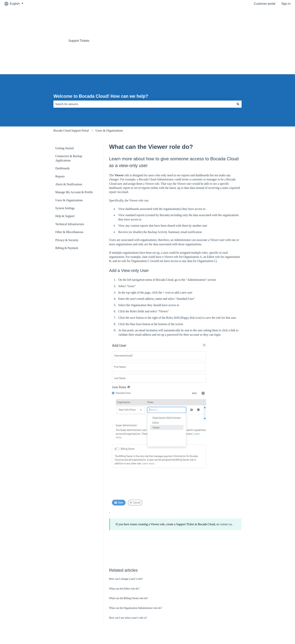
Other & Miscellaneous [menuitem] (69, 190)
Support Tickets (79, 19)
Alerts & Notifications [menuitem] (69, 142)
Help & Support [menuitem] (65, 174)
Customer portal (265, 4)
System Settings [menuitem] (65, 166)
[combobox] (144, 62)
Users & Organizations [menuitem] (69, 158)
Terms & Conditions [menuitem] (146, 604)
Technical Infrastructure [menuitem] (70, 182)
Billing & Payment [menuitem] (67, 205)
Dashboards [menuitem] (62, 126)
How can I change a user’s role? (126, 536)
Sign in (286, 4)
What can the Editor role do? (124, 546)
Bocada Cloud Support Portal (71, 88)
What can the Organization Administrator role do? (135, 566)
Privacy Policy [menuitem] (247, 604)
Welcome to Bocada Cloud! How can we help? (101, 54)
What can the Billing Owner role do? (129, 556)
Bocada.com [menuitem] (47, 604)
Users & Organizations (109, 88)
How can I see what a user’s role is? (128, 575)
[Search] (238, 62)
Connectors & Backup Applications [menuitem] (69, 116)
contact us (226, 482)
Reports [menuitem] (60, 134)
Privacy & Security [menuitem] (67, 198)
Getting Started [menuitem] (64, 106)
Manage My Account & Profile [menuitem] (74, 150)
